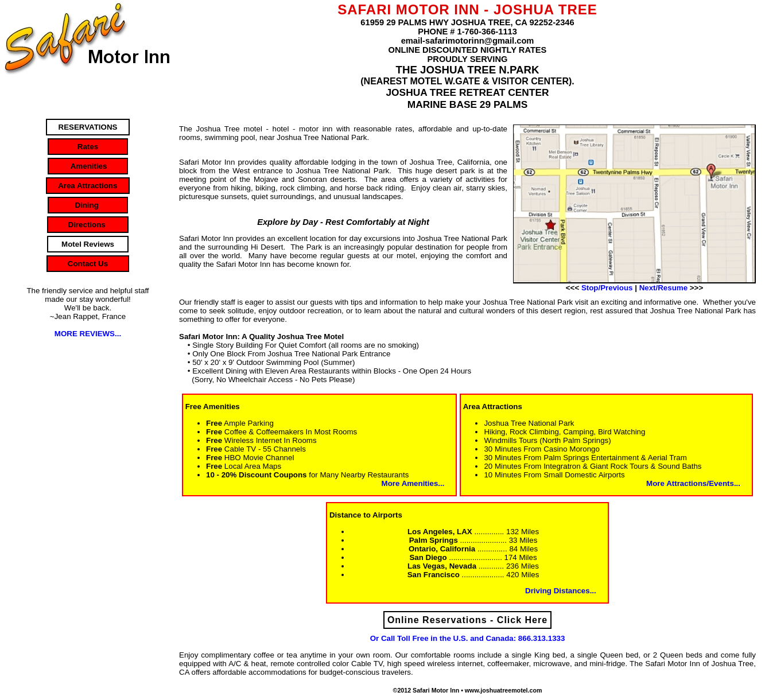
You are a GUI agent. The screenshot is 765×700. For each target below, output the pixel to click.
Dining (88, 205)
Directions (88, 225)
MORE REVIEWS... (88, 334)
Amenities (88, 166)
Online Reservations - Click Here (467, 620)
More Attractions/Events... (693, 483)
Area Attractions (88, 186)
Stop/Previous (607, 288)
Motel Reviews (88, 244)
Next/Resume (663, 288)
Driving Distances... (561, 591)
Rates (88, 147)
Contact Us (88, 264)
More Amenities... (413, 483)
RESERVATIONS (88, 127)
